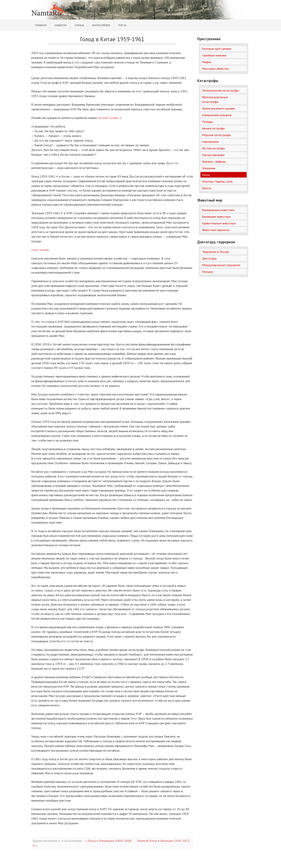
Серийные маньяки (214, 55)
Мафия (207, 62)
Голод (206, 175)
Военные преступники (217, 49)
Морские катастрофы (216, 135)
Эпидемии (209, 168)
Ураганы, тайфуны (214, 161)
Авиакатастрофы (213, 128)
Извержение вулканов (217, 115)
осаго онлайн (40, 250)
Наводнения (210, 142)
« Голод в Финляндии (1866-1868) (109, 841)
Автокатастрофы (213, 148)
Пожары (208, 122)
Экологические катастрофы (220, 90)
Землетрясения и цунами (218, 108)
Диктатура (209, 258)
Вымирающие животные (218, 210)
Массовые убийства (215, 69)
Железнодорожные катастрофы (215, 99)
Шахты (207, 188)
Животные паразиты (216, 230)
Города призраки (213, 155)
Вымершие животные (216, 217)
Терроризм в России (215, 252)
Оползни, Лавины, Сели (217, 181)
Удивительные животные (219, 223)
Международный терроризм (221, 265)
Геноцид (207, 272)
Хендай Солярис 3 (110, 118)
